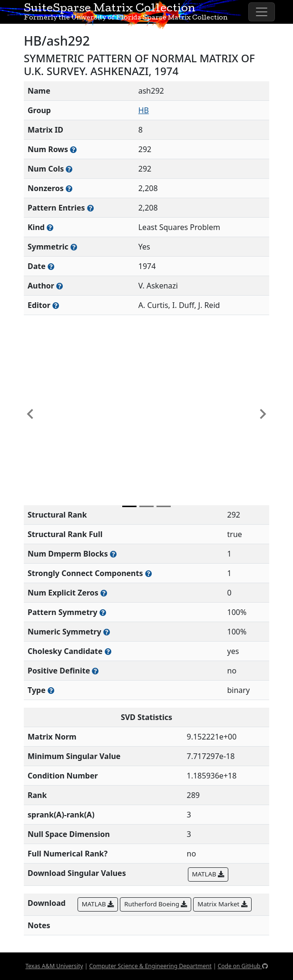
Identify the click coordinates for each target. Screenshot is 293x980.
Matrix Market (222, 904)
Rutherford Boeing (156, 904)
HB (144, 110)
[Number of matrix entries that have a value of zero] (104, 593)
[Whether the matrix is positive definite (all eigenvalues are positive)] (95, 671)
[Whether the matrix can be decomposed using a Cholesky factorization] (108, 651)
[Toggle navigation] (262, 12)
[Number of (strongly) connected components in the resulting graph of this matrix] (148, 573)
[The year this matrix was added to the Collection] (51, 266)
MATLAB (208, 874)
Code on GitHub (243, 966)
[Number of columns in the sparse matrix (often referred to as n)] (69, 169)
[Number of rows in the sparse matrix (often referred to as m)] (73, 149)
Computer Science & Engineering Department (150, 966)
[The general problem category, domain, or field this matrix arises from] (50, 227)
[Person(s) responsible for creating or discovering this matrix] (59, 286)
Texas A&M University (54, 966)
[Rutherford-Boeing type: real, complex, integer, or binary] (51, 690)
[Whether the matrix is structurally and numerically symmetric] (74, 247)
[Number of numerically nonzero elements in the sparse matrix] (69, 188)
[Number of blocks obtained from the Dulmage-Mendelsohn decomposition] (113, 554)
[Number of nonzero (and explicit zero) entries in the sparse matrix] (90, 208)
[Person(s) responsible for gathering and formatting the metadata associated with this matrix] (56, 305)
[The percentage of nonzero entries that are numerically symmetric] (107, 632)
